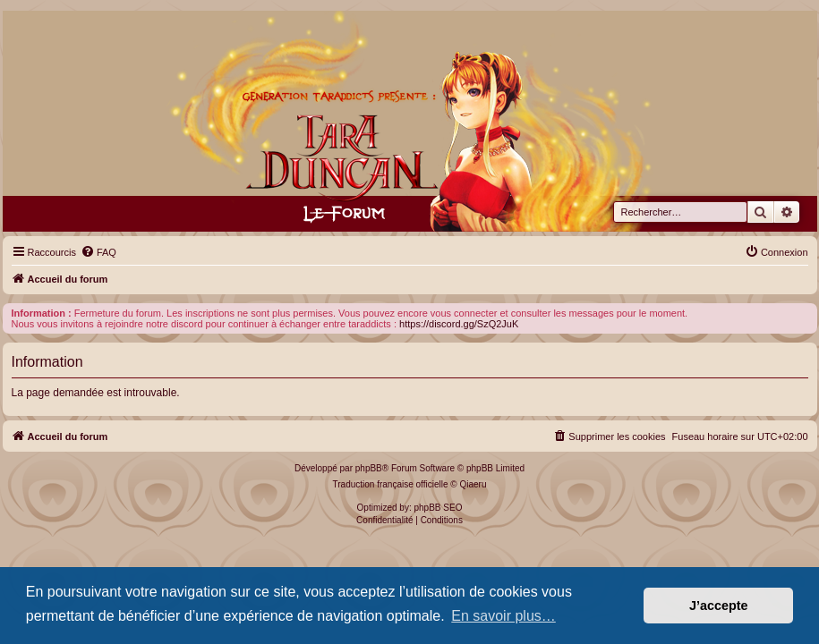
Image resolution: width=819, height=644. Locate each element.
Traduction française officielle (391, 484)
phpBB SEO (439, 508)
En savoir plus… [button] (503, 616)
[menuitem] (98, 252)
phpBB (369, 468)
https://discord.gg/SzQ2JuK (459, 324)
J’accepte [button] (719, 606)
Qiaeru (473, 484)
